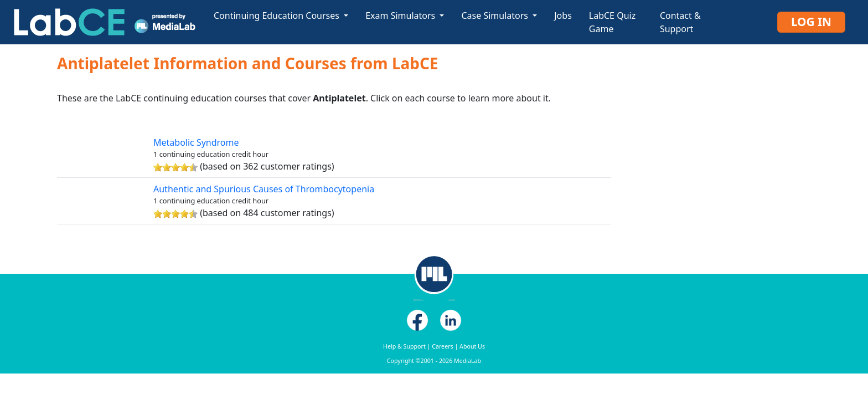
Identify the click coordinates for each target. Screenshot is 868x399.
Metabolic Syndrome (196, 142)
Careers (442, 346)
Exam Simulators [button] (401, 16)
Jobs (563, 16)
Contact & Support (680, 22)
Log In (811, 22)
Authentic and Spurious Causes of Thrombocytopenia (264, 189)
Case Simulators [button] (496, 16)
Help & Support (404, 346)
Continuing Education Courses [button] (278, 16)
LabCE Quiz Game (612, 22)
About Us (472, 346)
